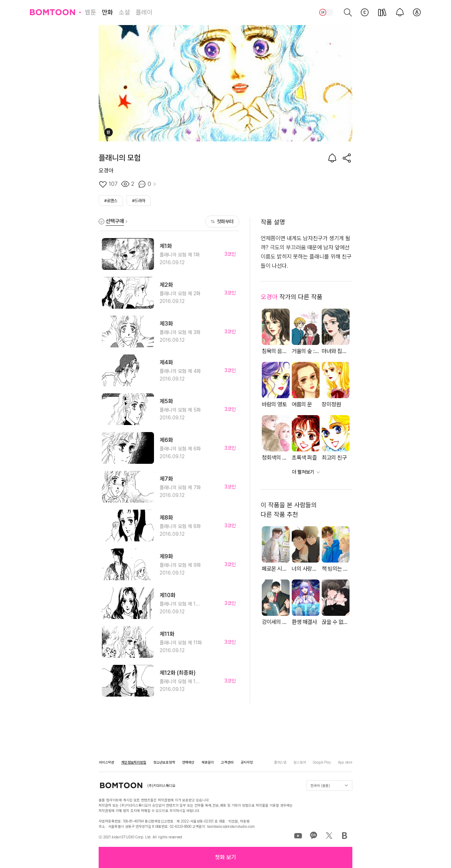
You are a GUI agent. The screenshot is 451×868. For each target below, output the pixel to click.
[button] (225, 857)
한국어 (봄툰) (329, 785)
